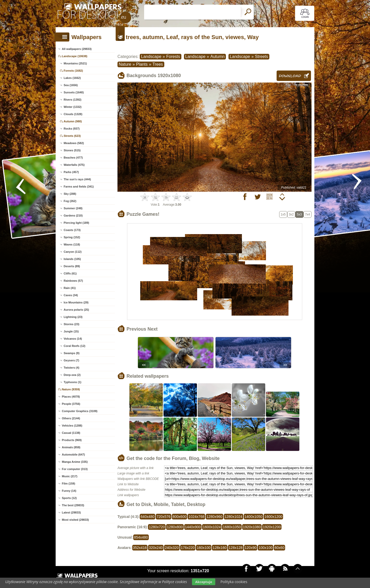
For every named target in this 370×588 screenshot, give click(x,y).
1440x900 (193, 527)
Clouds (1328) (73, 114)
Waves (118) (72, 244)
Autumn (217, 57)
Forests (173, 57)
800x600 (180, 517)
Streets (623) (72, 136)
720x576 (164, 517)
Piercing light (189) (76, 223)
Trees (158, 64)
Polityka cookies (234, 582)
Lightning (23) (73, 317)
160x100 (204, 548)
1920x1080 (252, 527)
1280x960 (214, 517)
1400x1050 (253, 517)
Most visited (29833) (75, 520)
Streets (261, 57)
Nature (125, 64)
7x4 (308, 214)
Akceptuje (203, 582)
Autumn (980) (73, 121)
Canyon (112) (73, 252)
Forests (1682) (73, 71)
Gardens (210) (73, 215)
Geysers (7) (71, 360)
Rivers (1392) (73, 100)
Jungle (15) (71, 331)
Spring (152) (72, 237)
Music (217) (70, 476)
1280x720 (157, 527)
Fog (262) (70, 201)
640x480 (147, 517)
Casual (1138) (71, 433)
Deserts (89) (72, 266)
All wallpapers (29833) (77, 49)
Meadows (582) (74, 143)
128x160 (220, 548)
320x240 (156, 548)
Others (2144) (71, 418)
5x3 (299, 214)
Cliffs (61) (70, 273)
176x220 (188, 548)
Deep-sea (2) (72, 375)
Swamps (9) (72, 353)
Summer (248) (73, 208)
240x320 (172, 548)
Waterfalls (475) (74, 165)
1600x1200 (273, 517)
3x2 (291, 214)
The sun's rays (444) (77, 179)
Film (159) (68, 483)
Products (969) (72, 440)
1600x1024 (212, 527)
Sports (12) (69, 498)
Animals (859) (71, 447)
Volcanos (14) (73, 339)
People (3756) (71, 404)
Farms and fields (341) (79, 187)
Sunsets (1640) (74, 92)
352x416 (140, 548)
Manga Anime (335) (75, 462)
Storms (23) (72, 324)
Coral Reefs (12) (75, 346)
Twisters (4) (71, 368)
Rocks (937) (72, 129)
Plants (142, 64)
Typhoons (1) (72, 382)
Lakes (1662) (72, 78)
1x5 (283, 214)
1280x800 (175, 527)
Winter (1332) (73, 107)
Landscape (151, 57)
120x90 (251, 548)
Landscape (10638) (75, 56)
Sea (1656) (71, 85)
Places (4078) (71, 397)
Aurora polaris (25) (76, 310)
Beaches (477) (73, 158)
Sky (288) (70, 194)
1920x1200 (272, 527)
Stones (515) (72, 150)
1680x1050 (232, 527)
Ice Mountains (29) (76, 302)
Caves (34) (71, 295)
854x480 (141, 537)
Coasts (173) (72, 230)
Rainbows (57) (73, 281)
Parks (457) (71, 172)
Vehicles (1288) (72, 426)
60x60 (279, 548)
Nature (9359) (71, 389)
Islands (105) (72, 259)
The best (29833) (73, 505)
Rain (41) (70, 288)
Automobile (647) (73, 455)
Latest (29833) (71, 512)
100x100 (265, 548)
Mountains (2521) (75, 63)
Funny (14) (69, 491)
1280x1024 (234, 517)
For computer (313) (75, 469)
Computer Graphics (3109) (80, 411)
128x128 (236, 548)
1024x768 (196, 517)
